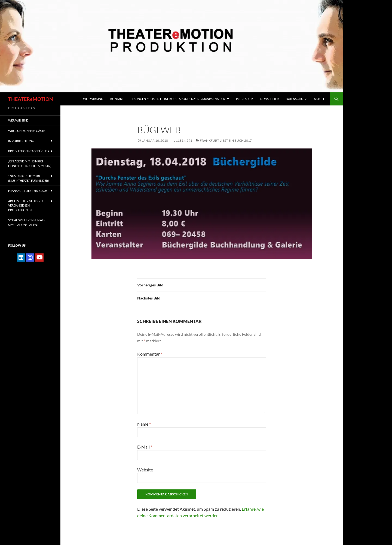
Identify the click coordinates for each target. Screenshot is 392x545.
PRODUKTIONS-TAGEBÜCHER (29, 151)
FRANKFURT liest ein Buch (28, 191)
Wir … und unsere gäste (27, 131)
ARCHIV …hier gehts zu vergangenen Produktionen (25, 205)
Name (144, 424)
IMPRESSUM (245, 99)
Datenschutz (296, 99)
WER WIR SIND (93, 99)
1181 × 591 (184, 140)
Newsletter (269, 99)
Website (145, 470)
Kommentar (150, 354)
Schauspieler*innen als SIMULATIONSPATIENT (27, 222)
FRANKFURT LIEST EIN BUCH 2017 (226, 140)
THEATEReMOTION (31, 99)
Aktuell (320, 99)
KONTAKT (117, 99)
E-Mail (145, 447)
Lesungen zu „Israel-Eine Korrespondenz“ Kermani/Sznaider (178, 99)
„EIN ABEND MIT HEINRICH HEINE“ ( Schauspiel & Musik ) (30, 163)
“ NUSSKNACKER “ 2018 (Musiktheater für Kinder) (28, 178)
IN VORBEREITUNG (21, 141)
